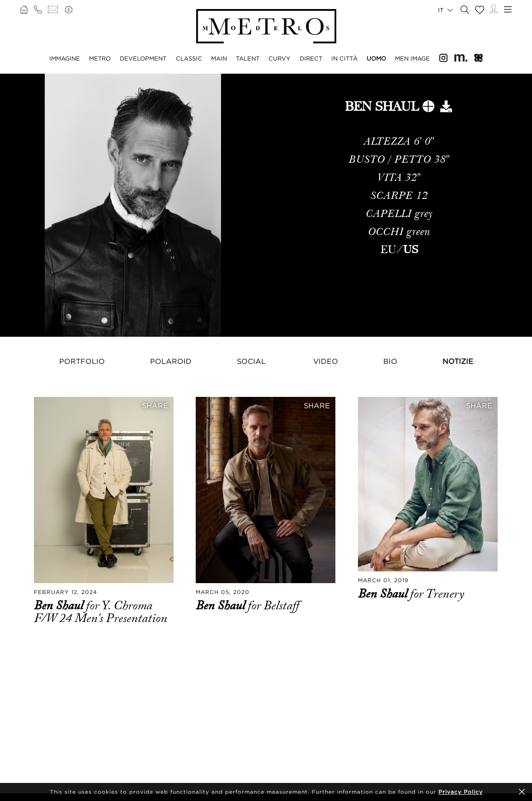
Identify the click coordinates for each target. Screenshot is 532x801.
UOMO (376, 58)
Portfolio (82, 361)
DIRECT (311, 58)
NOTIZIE (458, 361)
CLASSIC (189, 58)
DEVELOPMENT (143, 58)
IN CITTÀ (344, 58)
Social (251, 361)
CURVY (279, 58)
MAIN (219, 58)
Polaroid (171, 361)
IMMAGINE (65, 58)
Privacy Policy (461, 792)
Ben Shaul (60, 606)
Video (326, 361)
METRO (100, 58)
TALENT (248, 58)
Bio (390, 361)
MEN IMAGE (412, 58)
